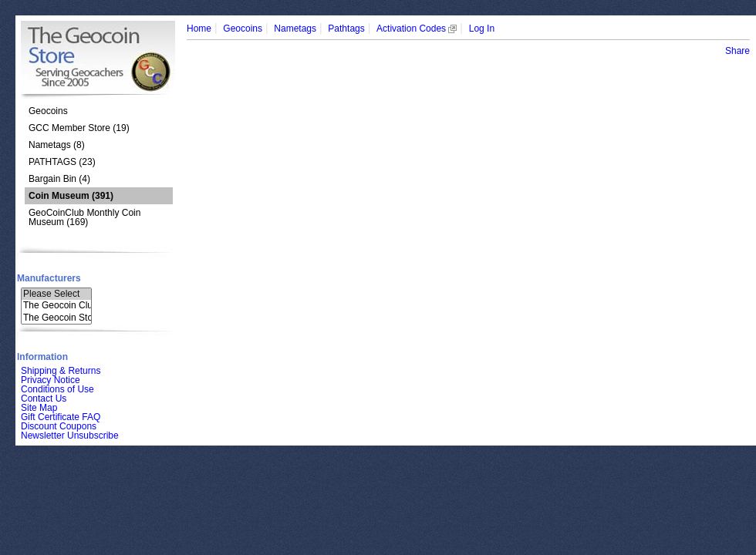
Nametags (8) (57, 145)
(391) (71, 196)
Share (737, 51)
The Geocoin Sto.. (56, 318)
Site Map (39, 408)
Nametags (295, 29)
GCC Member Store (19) (79, 128)
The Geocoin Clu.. (56, 306)
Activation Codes (417, 29)
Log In (482, 29)
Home (199, 29)
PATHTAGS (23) (62, 162)
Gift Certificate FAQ (61, 417)
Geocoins (48, 111)
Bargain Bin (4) (59, 179)
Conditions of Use (57, 389)
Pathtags (346, 29)
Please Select (56, 294)
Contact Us (44, 399)
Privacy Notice (51, 380)
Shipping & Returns (61, 371)
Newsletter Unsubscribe (70, 436)
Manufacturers (49, 278)
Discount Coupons (59, 426)
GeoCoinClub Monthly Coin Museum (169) (84, 217)
